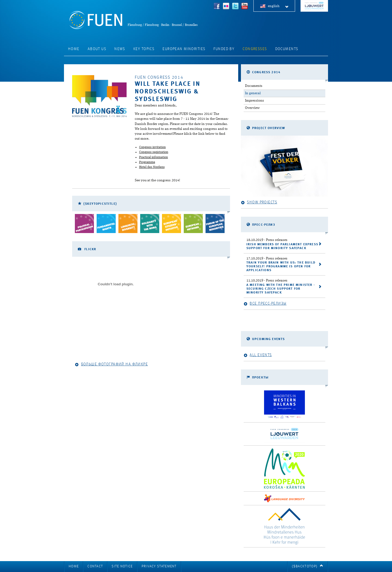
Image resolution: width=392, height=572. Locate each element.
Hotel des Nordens (152, 167)
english (278, 6)
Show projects (259, 202)
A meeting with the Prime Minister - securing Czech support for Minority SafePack (281, 289)
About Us (97, 49)
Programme (147, 162)
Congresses (255, 49)
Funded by (224, 49)
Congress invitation (152, 147)
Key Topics (144, 49)
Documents (287, 49)
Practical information (154, 157)
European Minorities (184, 49)
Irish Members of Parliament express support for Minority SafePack (282, 246)
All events (258, 355)
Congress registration (154, 152)
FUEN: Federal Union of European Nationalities (96, 20)
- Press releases (267, 240)
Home (74, 49)
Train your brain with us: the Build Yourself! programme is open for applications (281, 267)
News (120, 49)
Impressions (255, 101)
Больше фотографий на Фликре (111, 364)
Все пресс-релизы (265, 304)
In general (253, 93)
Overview (252, 108)
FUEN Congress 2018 (314, 6)
